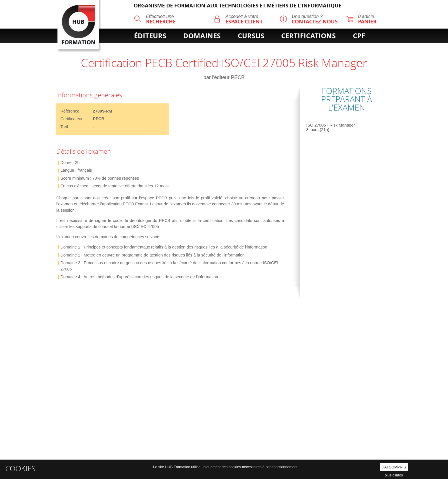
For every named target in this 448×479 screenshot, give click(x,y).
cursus (251, 36)
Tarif (64, 127)
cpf (359, 36)
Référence (70, 111)
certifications (308, 36)
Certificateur (71, 119)
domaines (202, 36)
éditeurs (150, 36)
